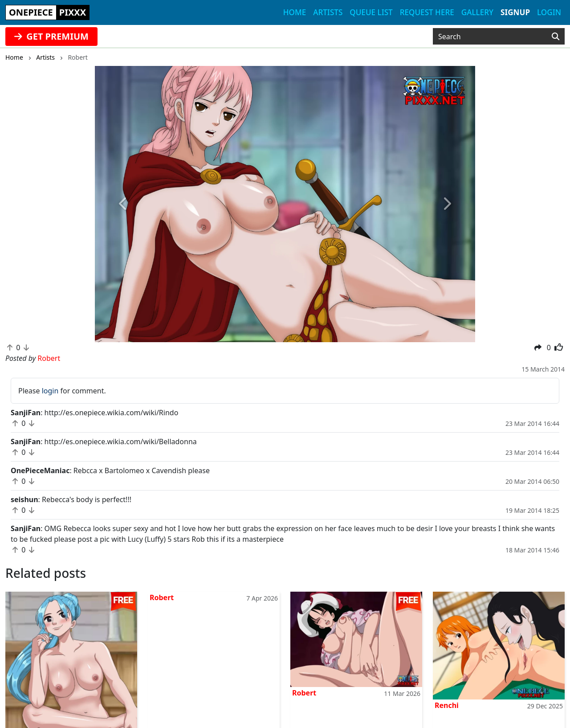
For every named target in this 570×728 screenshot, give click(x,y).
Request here (427, 12)
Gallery (477, 12)
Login (549, 12)
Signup (515, 12)
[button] (123, 204)
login (50, 391)
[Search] (556, 37)
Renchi (447, 705)
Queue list (371, 12)
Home (295, 12)
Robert (162, 597)
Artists (328, 12)
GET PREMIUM (51, 36)
